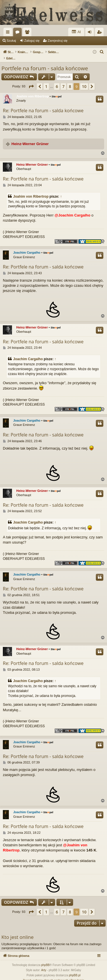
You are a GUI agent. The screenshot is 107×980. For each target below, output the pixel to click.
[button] (31, 81)
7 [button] (63, 80)
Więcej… (9, 33)
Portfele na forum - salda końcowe (45, 62)
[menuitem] (102, 52)
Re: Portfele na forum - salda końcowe (43, 105)
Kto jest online (18, 931)
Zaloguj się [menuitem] (91, 33)
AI (76, 32)
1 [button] (46, 80)
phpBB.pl (75, 969)
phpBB (45, 959)
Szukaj (11, 41)
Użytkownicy (28, 33)
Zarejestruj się (57, 41)
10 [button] (84, 80)
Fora (19, 33)
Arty (44, 964)
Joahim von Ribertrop (33, 90)
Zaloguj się (32, 41)
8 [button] (70, 80)
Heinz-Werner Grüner (30, 138)
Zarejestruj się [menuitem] (100, 33)
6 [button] (57, 80)
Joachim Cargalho (27, 246)
